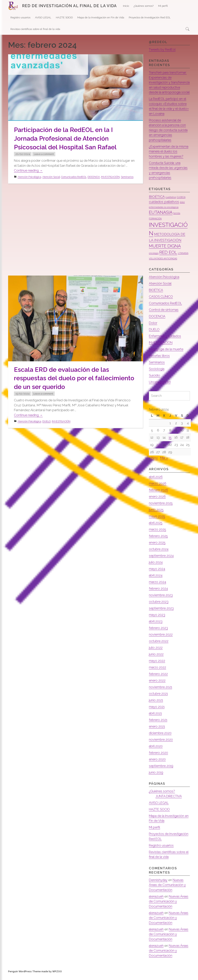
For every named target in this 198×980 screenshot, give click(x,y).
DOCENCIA (94, 176)
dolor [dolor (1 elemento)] (182, 207)
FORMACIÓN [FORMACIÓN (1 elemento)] (155, 223)
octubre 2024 (159, 554)
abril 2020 (156, 751)
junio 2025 (157, 514)
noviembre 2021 (161, 692)
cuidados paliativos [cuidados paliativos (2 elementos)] (164, 207)
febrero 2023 (159, 633)
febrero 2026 (159, 495)
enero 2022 (157, 685)
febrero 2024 (159, 593)
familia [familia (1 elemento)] (177, 218)
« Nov (153, 463)
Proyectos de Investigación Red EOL (150, 17)
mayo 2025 (157, 521)
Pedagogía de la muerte (167, 354)
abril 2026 (156, 482)
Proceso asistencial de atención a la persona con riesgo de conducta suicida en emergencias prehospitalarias (168, 135)
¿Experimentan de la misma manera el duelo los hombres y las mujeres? (169, 156)
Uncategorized (160, 387)
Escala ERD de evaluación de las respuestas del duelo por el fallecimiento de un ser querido (64, 329)
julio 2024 (156, 567)
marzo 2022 (158, 672)
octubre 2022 (159, 646)
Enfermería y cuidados (166, 341)
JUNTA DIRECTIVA (169, 801)
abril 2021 (156, 718)
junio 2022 (156, 659)
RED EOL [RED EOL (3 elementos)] (168, 257)
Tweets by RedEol (163, 49)
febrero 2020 (159, 757)
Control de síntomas (164, 315)
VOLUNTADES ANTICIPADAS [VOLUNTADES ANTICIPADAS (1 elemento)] (163, 263)
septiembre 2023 (162, 613)
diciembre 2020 (161, 738)
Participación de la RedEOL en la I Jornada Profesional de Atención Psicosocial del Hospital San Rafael (68, 138)
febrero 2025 (159, 541)
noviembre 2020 (161, 744)
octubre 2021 (159, 698)
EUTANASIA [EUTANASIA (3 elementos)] (161, 217)
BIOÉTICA (156, 295)
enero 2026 (158, 501)
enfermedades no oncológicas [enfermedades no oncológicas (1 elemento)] (164, 212)
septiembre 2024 (162, 560)
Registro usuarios (20, 17)
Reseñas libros (160, 361)
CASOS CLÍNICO (161, 302)
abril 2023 (156, 626)
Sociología (157, 374)
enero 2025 (157, 547)
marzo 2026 (158, 488)
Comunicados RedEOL (74, 176)
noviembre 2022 (161, 639)
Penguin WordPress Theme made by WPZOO (35, 976)
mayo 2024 (157, 574)
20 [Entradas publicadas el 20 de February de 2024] (158, 450)
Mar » (164, 463)
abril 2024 (156, 580)
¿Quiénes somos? (144, 6)
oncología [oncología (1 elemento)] (154, 258)
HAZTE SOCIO (64, 17)
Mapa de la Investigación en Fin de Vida (101, 17)
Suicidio (155, 380)
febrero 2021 (158, 725)
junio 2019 (156, 777)
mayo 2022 (157, 666)
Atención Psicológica (29, 176)
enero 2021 (157, 731)
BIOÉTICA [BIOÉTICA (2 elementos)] (157, 201)
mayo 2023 (157, 620)
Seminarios (127, 176)
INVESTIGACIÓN (110, 176)
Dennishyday (158, 885)
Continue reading (29, 170)
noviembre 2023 (161, 600)
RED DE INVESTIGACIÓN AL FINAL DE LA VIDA (69, 6)
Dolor (153, 328)
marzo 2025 (158, 534)
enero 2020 (158, 764)
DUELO (47, 372)
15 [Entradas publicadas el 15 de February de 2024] (170, 442)
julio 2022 (156, 652)
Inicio (126, 6)
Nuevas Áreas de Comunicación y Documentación (168, 890)
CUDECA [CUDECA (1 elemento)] (181, 202)
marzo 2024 (158, 587)
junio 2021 (156, 705)
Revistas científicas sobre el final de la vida (35, 29)
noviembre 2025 (161, 508)
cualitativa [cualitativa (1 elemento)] (171, 202)
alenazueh (157, 901)
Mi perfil (163, 6)
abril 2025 (156, 528)
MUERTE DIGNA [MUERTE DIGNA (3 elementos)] (165, 251)
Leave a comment (44, 154)
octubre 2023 (159, 606)
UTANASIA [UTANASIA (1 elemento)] (183, 258)
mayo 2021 (157, 711)
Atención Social (51, 176)
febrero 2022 (159, 679)
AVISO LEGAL (43, 17)
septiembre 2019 (162, 771)
